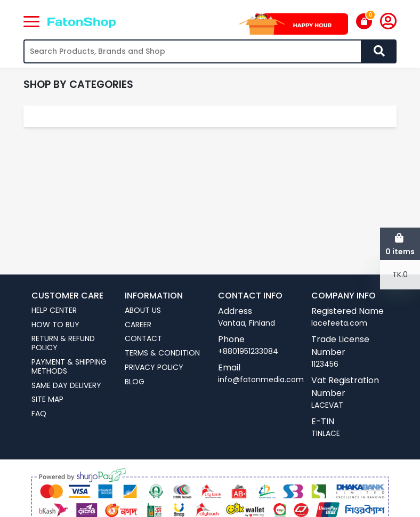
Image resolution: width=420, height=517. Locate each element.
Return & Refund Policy (63, 343)
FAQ (39, 414)
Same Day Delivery (66, 386)
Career (138, 325)
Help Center (54, 310)
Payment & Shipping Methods (69, 367)
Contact (143, 339)
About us (143, 310)
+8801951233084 (248, 351)
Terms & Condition (162, 353)
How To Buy (55, 325)
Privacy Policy (154, 367)
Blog (135, 382)
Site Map (47, 399)
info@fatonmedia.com (261, 379)
